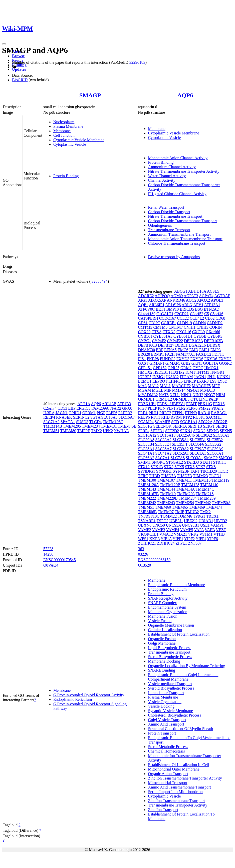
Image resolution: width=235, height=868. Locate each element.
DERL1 (181, 345)
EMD (194, 350)
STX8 (211, 467)
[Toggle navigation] (4, 44)
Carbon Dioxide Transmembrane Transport (183, 221)
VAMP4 (172, 530)
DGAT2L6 (197, 345)
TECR (223, 471)
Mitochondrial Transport (168, 783)
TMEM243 (166, 503)
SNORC (158, 462)
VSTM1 (206, 534)
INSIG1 (159, 377)
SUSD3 (82, 422)
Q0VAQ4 (51, 565)
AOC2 (191, 300)
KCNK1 (223, 377)
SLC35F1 (180, 444)
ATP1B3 (124, 404)
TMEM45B (127, 426)
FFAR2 (115, 408)
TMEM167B (149, 494)
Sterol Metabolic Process (168, 747)
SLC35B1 (198, 440)
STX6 (190, 467)
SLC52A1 (181, 453)
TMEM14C (205, 489)
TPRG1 (199, 516)
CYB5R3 (215, 336)
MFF (216, 386)
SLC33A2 (164, 440)
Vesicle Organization (165, 702)
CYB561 (145, 336)
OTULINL (199, 399)
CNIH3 (202, 327)
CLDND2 (215, 323)
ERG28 (144, 354)
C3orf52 (197, 314)
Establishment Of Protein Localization (179, 634)
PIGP (101, 413)
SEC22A (205, 422)
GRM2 (186, 368)
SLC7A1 (163, 458)
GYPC (198, 368)
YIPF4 (201, 539)
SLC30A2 (204, 435)
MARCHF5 (201, 386)
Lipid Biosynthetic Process (170, 648)
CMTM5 (161, 327)
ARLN (187, 305)
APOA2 (204, 300)
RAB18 (204, 413)
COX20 (144, 332)
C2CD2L (182, 314)
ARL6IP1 (157, 305)
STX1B (157, 467)
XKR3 (155, 539)
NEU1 (175, 395)
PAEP (213, 399)
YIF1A (166, 539)
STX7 (200, 467)
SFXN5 (226, 431)
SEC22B (220, 422)
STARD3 (191, 462)
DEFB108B (148, 345)
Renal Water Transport (166, 207)
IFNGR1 (217, 372)
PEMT (191, 404)
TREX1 (212, 516)
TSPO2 (163, 521)
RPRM (176, 417)
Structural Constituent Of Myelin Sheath (181, 729)
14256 (48, 554)
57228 (48, 549)
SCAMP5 (162, 422)
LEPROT (160, 381)
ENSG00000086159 (154, 560)
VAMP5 (186, 530)
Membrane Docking (164, 661)
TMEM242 (147, 503)
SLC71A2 (51, 422)
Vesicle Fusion (160, 621)
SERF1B (195, 426)
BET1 (160, 309)
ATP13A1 (212, 305)
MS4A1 (193, 390)
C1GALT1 (165, 314)
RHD (165, 417)
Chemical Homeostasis (167, 751)
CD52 (210, 318)
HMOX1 (211, 368)
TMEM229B (167, 498)
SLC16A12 (147, 435)
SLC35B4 (146, 444)
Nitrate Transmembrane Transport (175, 216)
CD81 (143, 323)
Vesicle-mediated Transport (170, 684)
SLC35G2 (213, 444)
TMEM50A (221, 503)
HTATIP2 (177, 372)
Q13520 (145, 565)
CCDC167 (168, 318)
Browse (18, 56)
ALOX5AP (157, 300)
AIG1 (143, 300)
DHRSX (213, 345)
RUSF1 (199, 417)
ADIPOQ (162, 296)
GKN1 (197, 363)
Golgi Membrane (162, 643)
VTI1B (219, 534)
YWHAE (121, 431)
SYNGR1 (164, 471)
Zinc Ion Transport (163, 810)
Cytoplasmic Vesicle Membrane (79, 140)
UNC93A (173, 525)
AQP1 (143, 305)
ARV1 (198, 305)
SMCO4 (225, 458)
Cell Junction (64, 135)
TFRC (143, 476)
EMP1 (204, 350)
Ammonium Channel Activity (172, 167)
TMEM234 (91, 426)
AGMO (177, 296)
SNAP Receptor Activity (168, 598)
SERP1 (209, 426)
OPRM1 (89, 413)
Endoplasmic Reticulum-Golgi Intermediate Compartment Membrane (183, 677)
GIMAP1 (157, 363)
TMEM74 (214, 507)
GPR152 (160, 368)
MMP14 (179, 390)
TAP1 (195, 471)
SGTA (95, 417)
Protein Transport (162, 733)
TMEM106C (113, 422)
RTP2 (187, 417)
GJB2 (186, 363)
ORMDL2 (164, 399)
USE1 (205, 525)
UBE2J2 (191, 521)
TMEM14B (53, 426)
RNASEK (64, 417)
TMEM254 (185, 503)
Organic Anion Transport (168, 774)
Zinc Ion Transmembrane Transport (177, 801)
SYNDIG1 (147, 471)
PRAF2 (217, 408)
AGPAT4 (206, 296)
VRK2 (193, 534)
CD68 (220, 318)
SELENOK (163, 426)
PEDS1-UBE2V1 (171, 404)
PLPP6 (112, 413)
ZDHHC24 (166, 543)
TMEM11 (184, 480)
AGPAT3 (191, 296)
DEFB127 (166, 345)
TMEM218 (204, 494)
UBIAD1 (206, 521)
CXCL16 (184, 332)
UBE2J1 (176, 521)
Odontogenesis (160, 225)
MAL (143, 386)
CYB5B (200, 336)
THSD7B (184, 476)
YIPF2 (190, 539)
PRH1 (154, 413)
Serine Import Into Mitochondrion (175, 792)
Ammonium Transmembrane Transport (179, 234)
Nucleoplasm (64, 122)
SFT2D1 (157, 431)
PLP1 (171, 408)
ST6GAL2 (175, 462)
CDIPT (154, 323)
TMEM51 (51, 431)
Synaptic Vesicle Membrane (171, 711)
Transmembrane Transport (169, 230)
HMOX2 (145, 372)
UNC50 (159, 525)
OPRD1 (75, 413)
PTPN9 (191, 413)
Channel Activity (162, 180)
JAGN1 (61, 413)
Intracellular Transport (166, 693)
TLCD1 (215, 476)
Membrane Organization (168, 612)
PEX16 (219, 404)
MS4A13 (208, 390)
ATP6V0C (147, 309)
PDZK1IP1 (147, 404)
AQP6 (185, 95)
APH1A (84, 404)
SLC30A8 (146, 440)
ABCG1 (181, 291)
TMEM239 (206, 498)
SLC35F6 (196, 444)
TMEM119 (220, 480)
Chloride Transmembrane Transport (177, 243)
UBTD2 (221, 521)
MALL (165, 386)
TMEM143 (147, 489)
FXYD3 (183, 359)
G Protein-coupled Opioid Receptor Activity (89, 695)
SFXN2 (199, 431)
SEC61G (145, 426)
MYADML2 (148, 395)
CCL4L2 (197, 318)
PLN (162, 408)
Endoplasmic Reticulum (73, 699)
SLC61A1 (198, 453)
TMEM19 (168, 494)
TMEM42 (203, 503)
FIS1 (142, 359)
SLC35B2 (215, 440)
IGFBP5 (145, 377)
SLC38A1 (146, 449)
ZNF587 (195, 543)
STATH (206, 462)
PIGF (143, 408)
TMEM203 (186, 494)
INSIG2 (173, 377)
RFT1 (156, 417)
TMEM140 (209, 485)
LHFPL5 (176, 381)
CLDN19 (184, 323)
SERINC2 (81, 417)
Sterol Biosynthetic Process (170, 657)
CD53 (62, 408)
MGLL (158, 390)
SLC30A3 (221, 435)
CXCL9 (199, 332)
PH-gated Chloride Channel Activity (177, 194)
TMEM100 (147, 480)
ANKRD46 (176, 300)
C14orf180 (147, 314)
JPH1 (212, 377)
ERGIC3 (83, 408)
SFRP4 (144, 431)
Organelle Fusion (162, 639)
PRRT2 (165, 413)
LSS (213, 381)
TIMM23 (200, 476)
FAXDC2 (204, 354)
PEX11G (205, 404)
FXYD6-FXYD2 (218, 359)
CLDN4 (199, 323)
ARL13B (109, 404)
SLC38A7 (164, 449)
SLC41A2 (164, 453)
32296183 (137, 62)
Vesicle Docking (161, 706)
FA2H (170, 354)
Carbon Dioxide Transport (169, 212)
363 (141, 549)
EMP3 (216, 350)
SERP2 (221, 426)
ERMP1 (158, 354)
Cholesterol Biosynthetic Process (175, 715)
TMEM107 (166, 480)
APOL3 (217, 300)
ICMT (190, 372)
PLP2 (181, 408)
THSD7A (168, 476)
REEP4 (49, 417)
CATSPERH (148, 318)
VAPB (210, 530)
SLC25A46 (186, 435)
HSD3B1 (161, 372)
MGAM (145, 390)
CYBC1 (145, 341)
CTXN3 (169, 332)
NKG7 (210, 395)
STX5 (179, 467)
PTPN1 (178, 413)
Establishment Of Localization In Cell (179, 765)
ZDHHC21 (147, 543)
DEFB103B (213, 341)
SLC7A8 (178, 458)
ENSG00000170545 (60, 560)
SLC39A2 (181, 449)
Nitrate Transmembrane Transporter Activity (184, 171)
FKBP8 (153, 359)
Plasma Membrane (68, 126)
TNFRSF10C (149, 516)
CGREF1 (169, 323)
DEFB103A (193, 341)
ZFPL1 (181, 543)
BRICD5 (187, 309)
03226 (143, 554)
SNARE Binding (162, 670)
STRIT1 (219, 462)
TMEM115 (202, 480)
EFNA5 (170, 350)
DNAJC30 (147, 350)
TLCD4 (96, 422)
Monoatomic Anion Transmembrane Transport (185, 239)
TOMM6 (185, 516)
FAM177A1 (185, 354)
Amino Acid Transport (166, 724)
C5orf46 (217, 314)
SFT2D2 (172, 431)
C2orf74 (50, 408)
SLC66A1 (215, 453)
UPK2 (108, 431)
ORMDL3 (181, 399)
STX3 (169, 467)
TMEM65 (180, 507)
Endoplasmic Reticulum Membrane (177, 585)
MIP (168, 390)
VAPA (199, 530)
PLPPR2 (125, 413)
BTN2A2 (211, 309)
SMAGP (90, 95)
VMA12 (166, 534)
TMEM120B (170, 485)
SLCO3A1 (194, 458)
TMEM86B (148, 512)
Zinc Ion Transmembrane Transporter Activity (185, 778)
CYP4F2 (159, 341)
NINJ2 (198, 395)
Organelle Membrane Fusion (171, 625)
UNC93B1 (190, 525)
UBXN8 (145, 525)
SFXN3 (213, 431)
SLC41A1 (146, 453)
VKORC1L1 (148, 534)
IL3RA (49, 413)
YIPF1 (178, 539)
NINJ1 (186, 395)
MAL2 (153, 386)
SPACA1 (68, 422)
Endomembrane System (167, 607)
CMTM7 (176, 327)
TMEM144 (166, 489)
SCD (175, 422)
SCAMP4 (146, 422)
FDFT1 (218, 354)
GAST (143, 363)
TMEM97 (166, 512)
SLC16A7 (127, 417)
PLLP (152, 408)
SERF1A (180, 426)
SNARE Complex (163, 603)
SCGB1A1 (189, 422)
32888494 (100, 281)
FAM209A (100, 408)
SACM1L (214, 417)
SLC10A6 (109, 417)
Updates (19, 69)
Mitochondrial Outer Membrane (174, 769)
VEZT (221, 530)
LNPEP (190, 381)
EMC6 (183, 350)
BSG (199, 309)
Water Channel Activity (167, 176)
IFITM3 (203, 372)
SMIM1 (145, 462)
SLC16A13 (167, 435)
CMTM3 (145, 327)
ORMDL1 (146, 399)
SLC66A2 (146, 458)
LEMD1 (145, 381)
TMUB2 (192, 512)
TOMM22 (169, 516)
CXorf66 (213, 332)
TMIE (180, 512)
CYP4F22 (175, 341)
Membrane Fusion (163, 616)
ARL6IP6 (173, 305)
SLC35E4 (163, 444)
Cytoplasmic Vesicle (70, 144)
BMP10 (173, 309)
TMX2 (97, 431)
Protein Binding (66, 176)
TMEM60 (163, 507)
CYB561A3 (163, 336)
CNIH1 (190, 327)
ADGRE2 (146, 296)
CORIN (216, 327)
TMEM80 (68, 431)
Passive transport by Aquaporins (174, 257)
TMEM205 (72, 426)
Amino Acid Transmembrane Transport (180, 787)
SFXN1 (186, 431)
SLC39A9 (215, 449)
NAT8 (164, 395)
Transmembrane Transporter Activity (178, 805)
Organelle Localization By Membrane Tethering (187, 666)
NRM (220, 395)
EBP (72, 408)
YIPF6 (213, 539)
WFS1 (143, 539)
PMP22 (204, 408)
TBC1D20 (209, 471)
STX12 (144, 467)
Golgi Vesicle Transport (167, 720)
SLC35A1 (181, 440)
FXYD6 (197, 359)
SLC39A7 (198, 449)
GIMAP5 (173, 363)
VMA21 (180, 534)
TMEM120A (149, 485)
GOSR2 (225, 363)
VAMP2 (145, 530)
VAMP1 (217, 525)
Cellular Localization (165, 630)
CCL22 (183, 318)
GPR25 (174, 368)
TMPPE (84, 431)
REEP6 (144, 417)
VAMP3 (159, 530)
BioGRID (20, 80)
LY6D (222, 381)
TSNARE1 (147, 521)
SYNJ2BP (181, 471)
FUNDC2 (168, 359)
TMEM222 (147, 498)
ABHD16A (197, 291)
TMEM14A (185, 489)
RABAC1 (219, 413)
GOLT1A (210, 363)
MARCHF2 (181, 386)
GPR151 (145, 368)
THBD (154, 476)
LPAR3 (203, 381)
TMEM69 (197, 507)
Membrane (62, 131)
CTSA (156, 332)
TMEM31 (109, 426)
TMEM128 (190, 485)
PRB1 (143, 413)
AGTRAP (222, 296)
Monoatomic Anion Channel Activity (178, 158)
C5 (207, 314)
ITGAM (186, 377)
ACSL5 (213, 291)
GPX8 (127, 408)
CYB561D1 (183, 336)
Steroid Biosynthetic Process (171, 688)
